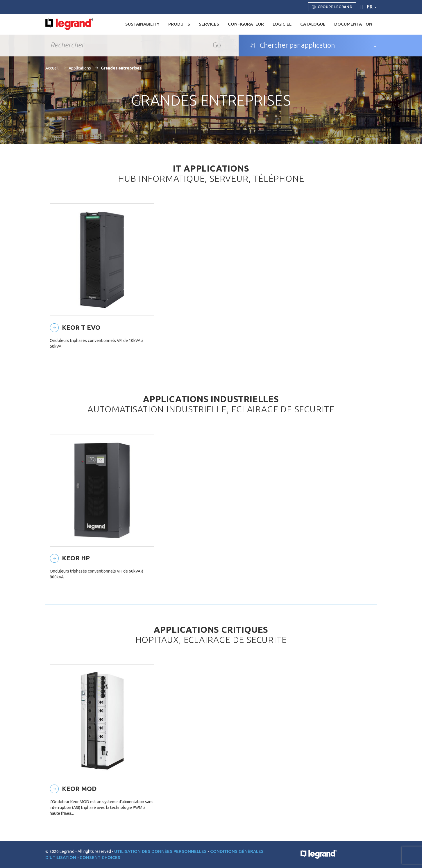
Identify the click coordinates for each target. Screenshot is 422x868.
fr (372, 7)
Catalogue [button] (313, 24)
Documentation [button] (353, 24)
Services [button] (209, 24)
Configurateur (246, 24)
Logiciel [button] (282, 24)
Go (217, 45)
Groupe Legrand (332, 7)
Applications (80, 68)
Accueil (52, 68)
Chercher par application (293, 45)
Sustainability (142, 24)
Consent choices (100, 857)
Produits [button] (179, 24)
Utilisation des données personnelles (161, 851)
